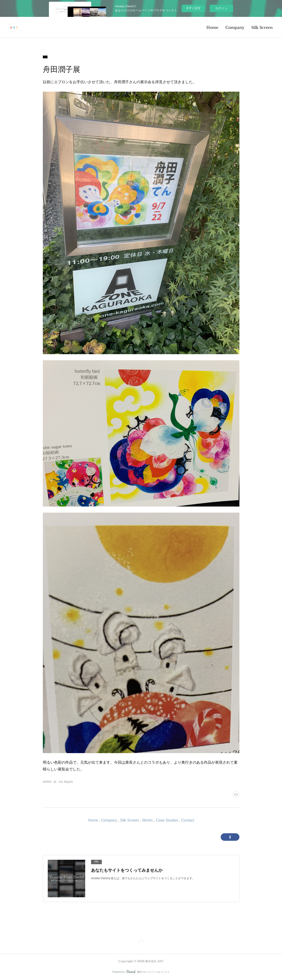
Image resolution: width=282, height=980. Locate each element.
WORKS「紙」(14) (53, 782)
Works (148, 820)
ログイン (221, 8)
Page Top (141, 942)
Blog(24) (69, 782)
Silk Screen (262, 27)
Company (235, 27)
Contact (188, 820)
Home (212, 27)
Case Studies (167, 820)
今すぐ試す (193, 8)
